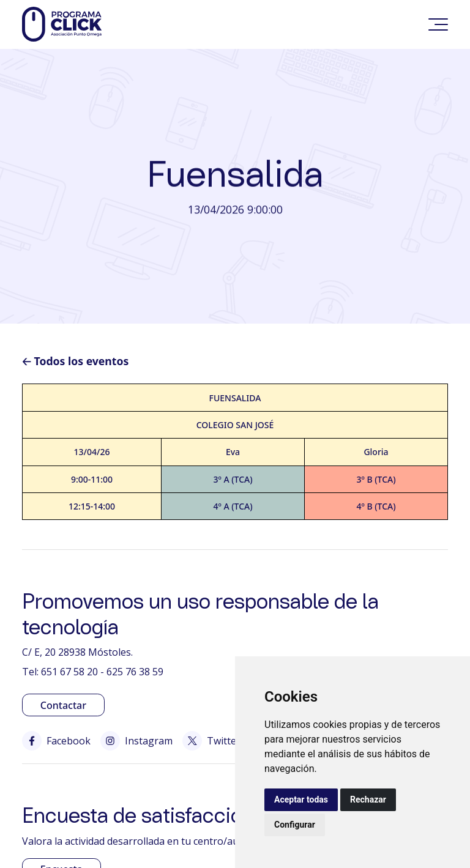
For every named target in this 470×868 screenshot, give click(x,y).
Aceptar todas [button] (301, 799)
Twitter (211, 741)
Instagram (136, 741)
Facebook (56, 741)
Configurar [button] (295, 825)
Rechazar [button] (368, 799)
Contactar (63, 705)
